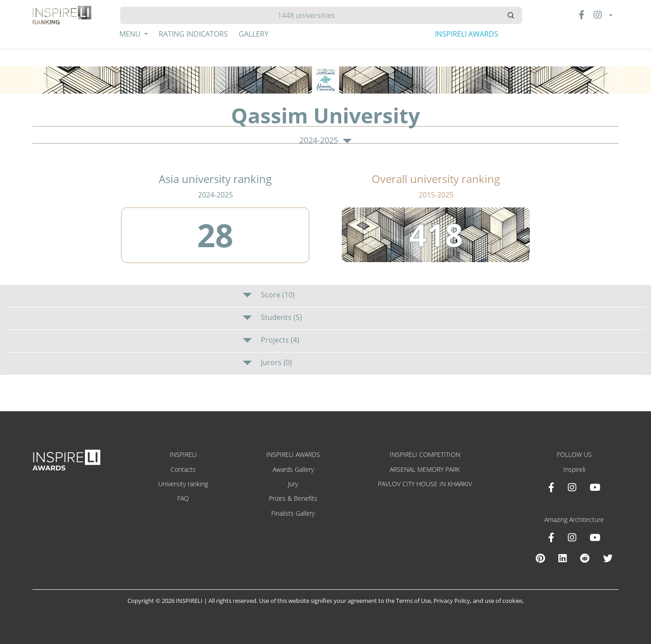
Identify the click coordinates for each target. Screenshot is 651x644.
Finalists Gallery (293, 513)
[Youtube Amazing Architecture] (595, 537)
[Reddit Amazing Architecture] (585, 558)
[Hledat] (310, 15)
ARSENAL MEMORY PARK (425, 469)
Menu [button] (131, 34)
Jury (293, 484)
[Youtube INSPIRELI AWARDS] (595, 487)
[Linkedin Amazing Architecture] (562, 558)
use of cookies (504, 601)
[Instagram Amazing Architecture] (572, 537)
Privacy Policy (452, 601)
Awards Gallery (293, 469)
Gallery (254, 34)
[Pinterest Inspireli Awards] (540, 558)
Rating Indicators (193, 34)
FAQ (183, 498)
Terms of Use (413, 601)
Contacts (183, 469)
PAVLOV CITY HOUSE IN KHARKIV (425, 484)
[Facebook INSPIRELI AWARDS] (551, 487)
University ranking (183, 484)
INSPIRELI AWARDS (467, 34)
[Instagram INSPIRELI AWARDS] (572, 487)
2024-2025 (325, 141)
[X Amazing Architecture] (608, 558)
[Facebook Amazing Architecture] (551, 537)
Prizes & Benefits (293, 498)
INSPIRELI (183, 454)
